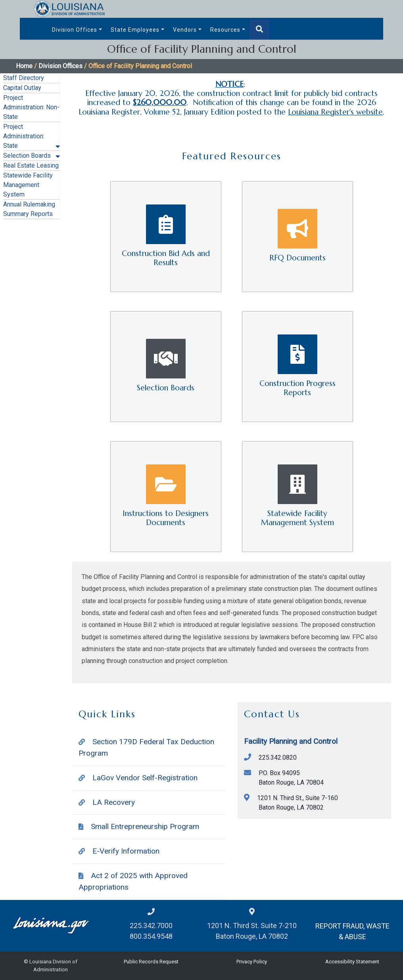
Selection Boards (27, 156)
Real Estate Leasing (31, 165)
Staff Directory (24, 78)
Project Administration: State (24, 136)
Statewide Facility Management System (28, 185)
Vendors (185, 30)
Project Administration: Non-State (31, 107)
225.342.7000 (151, 926)
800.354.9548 (151, 936)
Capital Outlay (22, 88)
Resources (225, 30)
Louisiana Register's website (335, 112)
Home (24, 66)
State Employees (135, 30)
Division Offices (75, 30)
